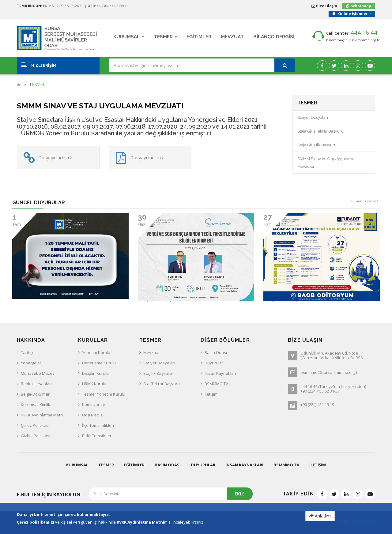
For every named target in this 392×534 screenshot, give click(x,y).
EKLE (240, 494)
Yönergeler (31, 363)
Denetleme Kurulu (99, 363)
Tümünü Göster (364, 201)
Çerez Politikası (35, 425)
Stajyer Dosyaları (313, 117)
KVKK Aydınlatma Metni (42, 415)
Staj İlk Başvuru (158, 373)
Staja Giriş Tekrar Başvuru (320, 131)
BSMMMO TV (216, 384)
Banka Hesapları (36, 384)
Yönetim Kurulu (96, 352)
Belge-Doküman (36, 394)
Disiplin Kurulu (95, 373)
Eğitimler (134, 465)
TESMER (37, 85)
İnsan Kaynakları (220, 373)
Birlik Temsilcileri (97, 436)
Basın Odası (216, 352)
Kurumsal (77, 465)
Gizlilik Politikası (36, 436)
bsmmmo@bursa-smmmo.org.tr (353, 40)
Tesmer (106, 465)
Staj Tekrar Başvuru (162, 384)
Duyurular (214, 363)
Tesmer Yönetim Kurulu (104, 394)
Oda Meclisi (93, 415)
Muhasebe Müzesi (38, 373)
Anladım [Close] (320, 516)
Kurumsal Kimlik (36, 404)
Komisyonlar (94, 404)
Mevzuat (151, 352)
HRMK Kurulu (94, 384)
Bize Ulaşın (324, 6)
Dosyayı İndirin (55, 157)
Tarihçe (28, 352)
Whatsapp (361, 6)
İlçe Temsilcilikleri (98, 425)
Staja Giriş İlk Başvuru (317, 145)
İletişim (211, 394)
